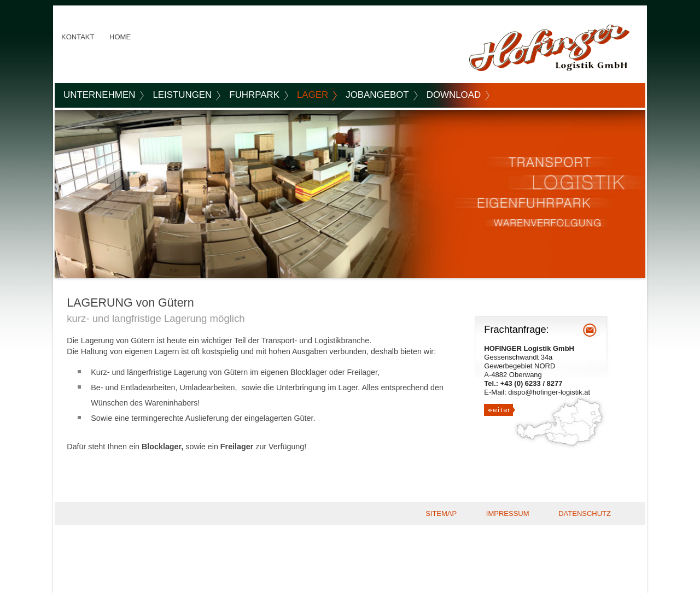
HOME (120, 37)
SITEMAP (441, 513)
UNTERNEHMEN (99, 95)
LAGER (313, 95)
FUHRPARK (254, 95)
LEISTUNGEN (182, 95)
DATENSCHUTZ (585, 513)
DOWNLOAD (454, 95)
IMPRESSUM (508, 513)
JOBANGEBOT (377, 95)
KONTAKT (78, 37)
